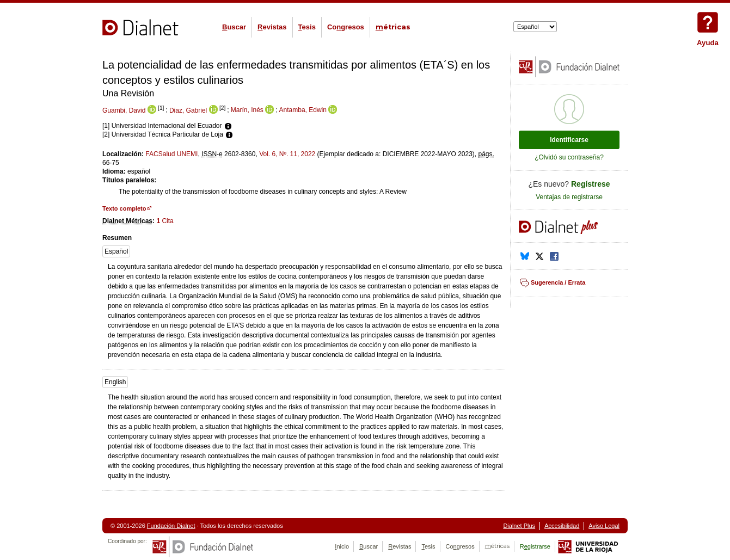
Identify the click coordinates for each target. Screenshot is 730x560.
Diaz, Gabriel (188, 110)
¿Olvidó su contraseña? (569, 157)
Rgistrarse (535, 546)
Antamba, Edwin (303, 110)
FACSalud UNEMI (171, 154)
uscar (234, 27)
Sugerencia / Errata (558, 282)
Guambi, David (124, 110)
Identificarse (569, 140)
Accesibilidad (562, 526)
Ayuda (708, 22)
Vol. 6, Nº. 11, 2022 (287, 154)
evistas (272, 27)
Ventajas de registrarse (569, 197)
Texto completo (124, 208)
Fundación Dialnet (171, 526)
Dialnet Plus (519, 526)
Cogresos (346, 27)
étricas (393, 27)
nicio (342, 546)
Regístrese (591, 184)
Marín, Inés (247, 110)
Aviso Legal (604, 526)
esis (307, 27)
